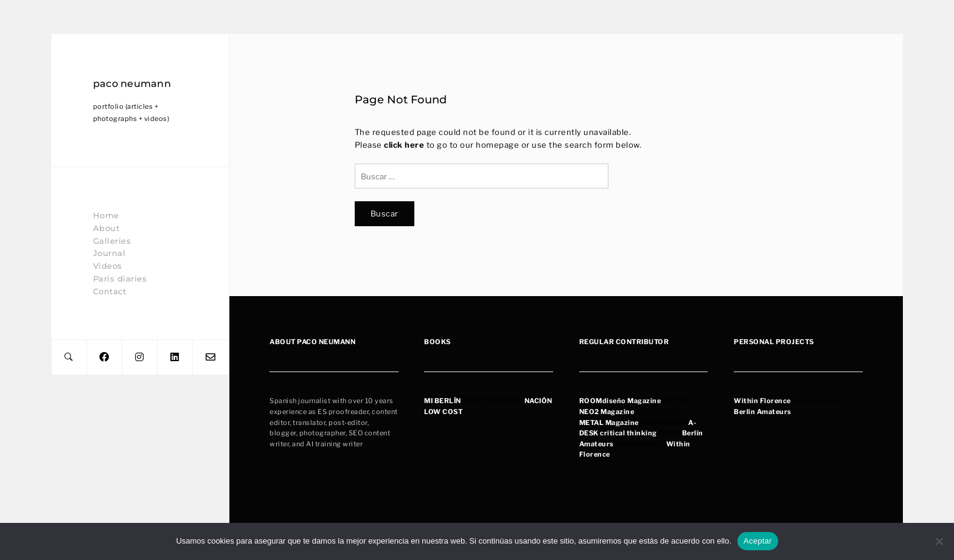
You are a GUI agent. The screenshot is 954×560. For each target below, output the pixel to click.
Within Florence (762, 401)
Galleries (112, 241)
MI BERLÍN (443, 401)
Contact (110, 291)
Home (106, 215)
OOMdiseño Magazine (622, 401)
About (106, 228)
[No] (939, 541)
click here (404, 145)
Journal (110, 253)
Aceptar (758, 541)
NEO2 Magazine (607, 412)
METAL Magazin (607, 423)
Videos (108, 266)
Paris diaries (120, 278)
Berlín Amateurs (763, 412)
